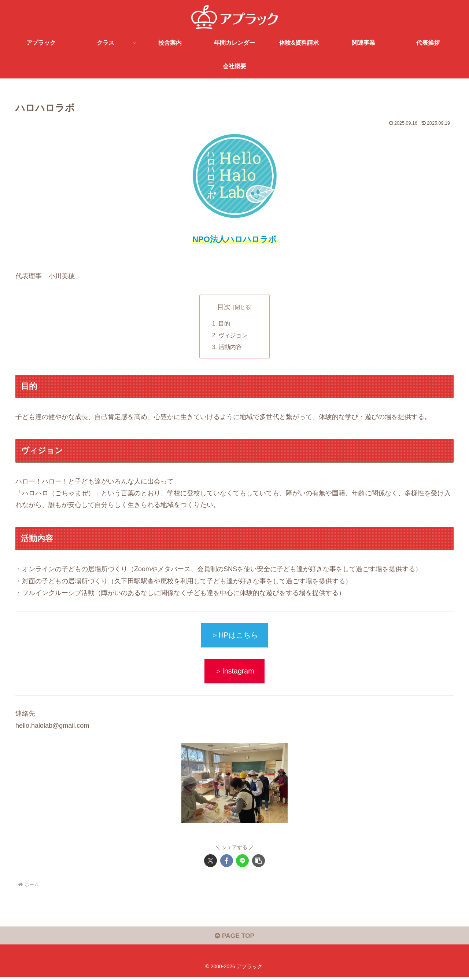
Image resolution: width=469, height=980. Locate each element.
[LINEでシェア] (242, 862)
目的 (225, 323)
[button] (258, 862)
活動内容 (230, 347)
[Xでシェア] (211, 862)
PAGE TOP (234, 939)
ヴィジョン (233, 335)
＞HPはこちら (234, 636)
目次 (224, 307)
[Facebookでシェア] (227, 862)
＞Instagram (234, 672)
